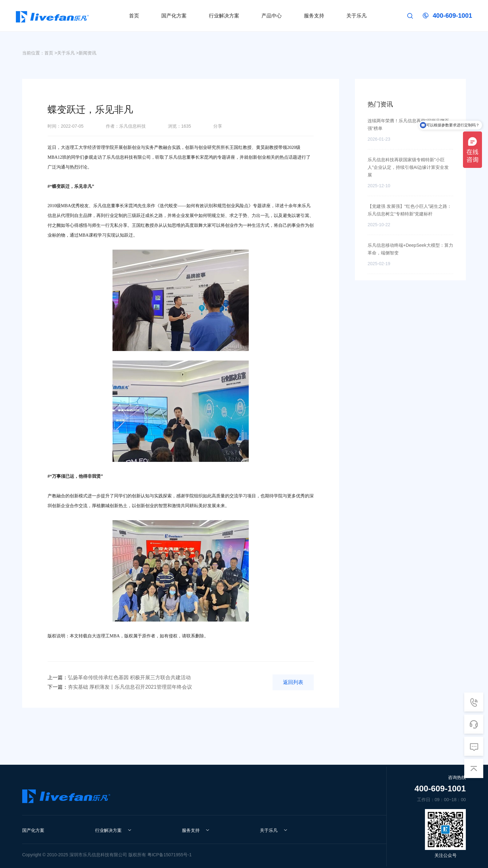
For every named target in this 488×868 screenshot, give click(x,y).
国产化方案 (33, 830)
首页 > (51, 53)
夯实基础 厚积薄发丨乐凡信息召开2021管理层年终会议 (120, 687)
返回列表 (293, 682)
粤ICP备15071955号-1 (170, 855)
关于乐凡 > (68, 53)
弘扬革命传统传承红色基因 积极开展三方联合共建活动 (119, 677)
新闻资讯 (87, 53)
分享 (218, 126)
